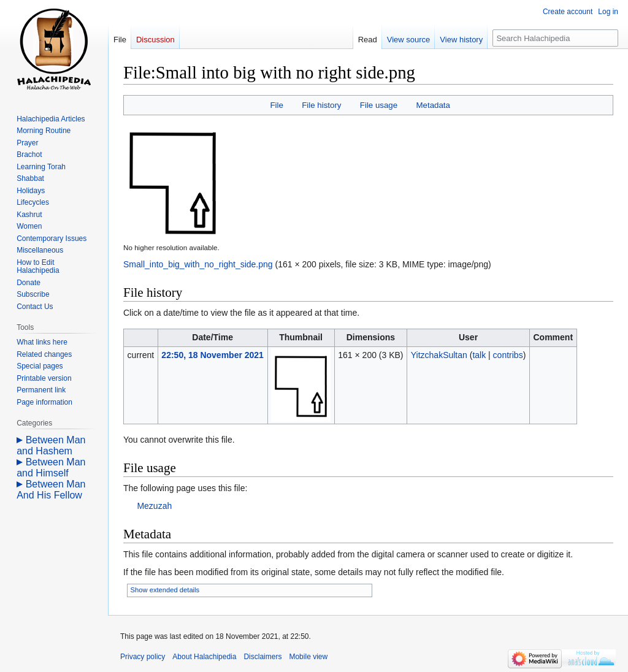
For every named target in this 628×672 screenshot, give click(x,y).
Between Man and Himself (51, 468)
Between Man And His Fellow (51, 490)
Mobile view (308, 657)
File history (321, 105)
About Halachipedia (204, 657)
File (276, 105)
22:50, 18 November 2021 (213, 355)
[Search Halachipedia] (555, 38)
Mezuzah (154, 506)
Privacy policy (143, 657)
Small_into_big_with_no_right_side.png (198, 264)
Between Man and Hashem (51, 445)
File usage (379, 105)
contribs (508, 355)
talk (479, 355)
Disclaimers (262, 657)
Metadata (433, 105)
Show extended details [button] (165, 590)
